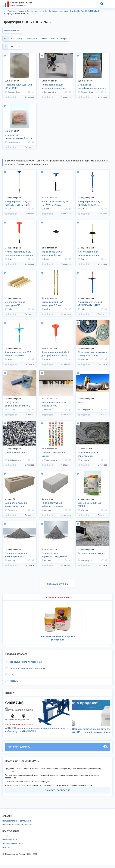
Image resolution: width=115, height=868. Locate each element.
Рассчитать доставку (57, 750)
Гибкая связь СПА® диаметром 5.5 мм (52, 253)
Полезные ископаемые (58, 11)
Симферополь (86, 410)
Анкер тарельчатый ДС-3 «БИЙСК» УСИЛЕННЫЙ (18, 203)
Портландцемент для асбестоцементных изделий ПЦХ (16, 555)
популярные (32, 39)
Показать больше (57, 584)
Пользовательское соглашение (17, 824)
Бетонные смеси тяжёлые (92, 553)
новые (44, 39)
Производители (10, 842)
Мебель (14, 681)
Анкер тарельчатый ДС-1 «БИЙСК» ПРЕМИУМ (91, 203)
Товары (6, 839)
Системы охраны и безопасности (28, 668)
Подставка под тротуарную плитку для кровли (92, 354)
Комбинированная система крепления (88, 253)
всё (6, 39)
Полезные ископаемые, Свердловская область (79, 11)
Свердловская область (28, 11)
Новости (6, 850)
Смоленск (84, 460)
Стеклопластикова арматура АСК (15, 304)
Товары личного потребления (26, 662)
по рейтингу (17, 39)
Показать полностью (58, 793)
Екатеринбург (36, 11)
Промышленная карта (13, 846)
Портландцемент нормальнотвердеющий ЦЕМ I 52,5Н (54, 555)
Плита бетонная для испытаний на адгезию (54, 86)
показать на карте (59, 39)
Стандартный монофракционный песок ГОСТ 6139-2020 (92, 87)
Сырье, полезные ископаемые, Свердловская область (72, 11)
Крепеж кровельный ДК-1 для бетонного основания (19, 253)
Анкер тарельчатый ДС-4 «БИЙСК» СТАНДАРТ (91, 304)
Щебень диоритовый (16, 453)
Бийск (9, 209)
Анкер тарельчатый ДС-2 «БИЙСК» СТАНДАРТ (55, 203)
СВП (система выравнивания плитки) (17, 404)
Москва (83, 359)
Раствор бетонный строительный (88, 454)
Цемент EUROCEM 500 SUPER (90, 505)
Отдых (13, 675)
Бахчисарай (85, 560)
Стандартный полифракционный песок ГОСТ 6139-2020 (19, 137)
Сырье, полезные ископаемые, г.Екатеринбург (75, 11)
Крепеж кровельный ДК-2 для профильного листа (55, 354)
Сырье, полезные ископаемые (46, 11)
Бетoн (81, 402)
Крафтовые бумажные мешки (53, 454)
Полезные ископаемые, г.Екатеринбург (83, 11)
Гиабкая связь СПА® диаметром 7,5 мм (52, 304)
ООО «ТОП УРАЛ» (92, 11)
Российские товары (16, 11)
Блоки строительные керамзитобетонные (16, 505)
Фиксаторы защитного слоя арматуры (54, 404)
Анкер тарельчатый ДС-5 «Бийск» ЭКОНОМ (18, 354)
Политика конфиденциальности (17, 827)
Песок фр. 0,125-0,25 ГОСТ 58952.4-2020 (19, 86)
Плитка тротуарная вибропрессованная (52, 505)
